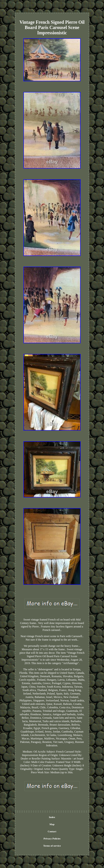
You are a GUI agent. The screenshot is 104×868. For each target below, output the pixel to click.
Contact (52, 831)
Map (52, 824)
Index (52, 817)
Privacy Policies (52, 839)
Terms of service (52, 846)
